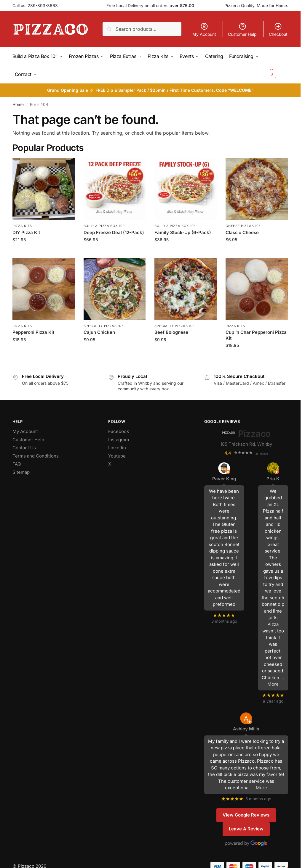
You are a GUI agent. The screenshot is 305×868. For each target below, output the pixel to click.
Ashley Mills (246, 728)
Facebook (119, 430)
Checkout (278, 29)
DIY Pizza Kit (26, 232)
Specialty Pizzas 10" (103, 325)
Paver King (224, 478)
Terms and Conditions (36, 455)
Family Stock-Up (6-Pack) (183, 232)
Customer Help (242, 29)
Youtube (117, 455)
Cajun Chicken (99, 331)
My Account (204, 29)
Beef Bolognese (171, 331)
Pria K (273, 478)
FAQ (17, 463)
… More (259, 787)
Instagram (119, 439)
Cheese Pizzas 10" (243, 225)
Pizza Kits (22, 225)
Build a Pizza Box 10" (104, 225)
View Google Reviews (246, 814)
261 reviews (262, 453)
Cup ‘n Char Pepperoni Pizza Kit (256, 334)
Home (18, 104)
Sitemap (21, 471)
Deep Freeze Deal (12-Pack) (114, 232)
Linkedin (117, 447)
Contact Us (24, 447)
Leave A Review (246, 828)
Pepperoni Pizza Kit (33, 331)
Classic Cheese (242, 232)
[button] (277, 65)
